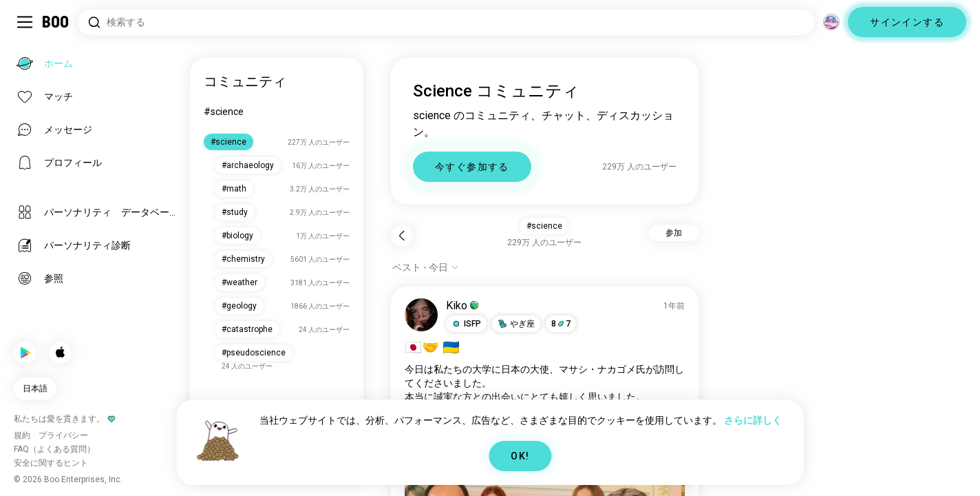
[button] (466, 324)
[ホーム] (56, 22)
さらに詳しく (753, 420)
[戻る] (402, 236)
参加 (674, 233)
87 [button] (561, 324)
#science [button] (544, 226)
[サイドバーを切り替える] (25, 22)
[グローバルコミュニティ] (831, 22)
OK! (520, 456)
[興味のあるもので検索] (446, 22)
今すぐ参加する (472, 167)
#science (224, 112)
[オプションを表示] (426, 267)
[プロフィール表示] (421, 315)
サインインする (907, 22)
